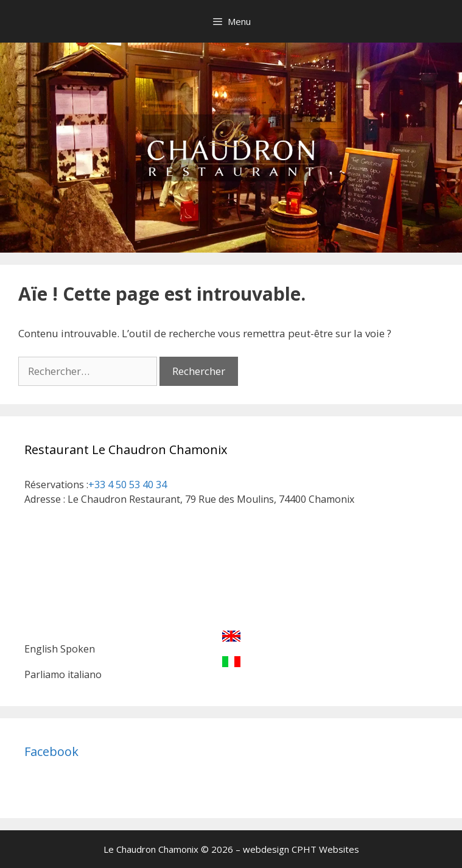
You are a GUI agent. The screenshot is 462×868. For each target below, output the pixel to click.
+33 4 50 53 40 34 (128, 485)
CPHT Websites (325, 849)
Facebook (51, 751)
